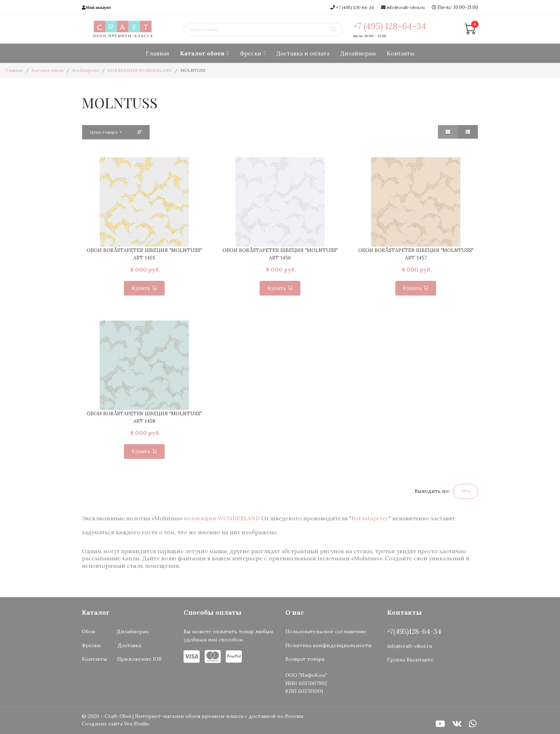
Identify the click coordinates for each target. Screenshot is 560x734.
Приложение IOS (139, 659)
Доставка (131, 645)
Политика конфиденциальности (329, 645)
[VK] (457, 724)
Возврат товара (305, 659)
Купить (144, 288)
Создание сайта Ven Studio (116, 724)
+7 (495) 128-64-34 (355, 7)
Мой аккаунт (98, 8)
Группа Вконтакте (410, 660)
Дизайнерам (358, 53)
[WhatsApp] (473, 724)
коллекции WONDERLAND (223, 518)
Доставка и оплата (303, 53)
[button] (466, 491)
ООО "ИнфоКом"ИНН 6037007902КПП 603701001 (306, 683)
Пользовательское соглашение (326, 631)
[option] (144, 202)
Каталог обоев (202, 53)
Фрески (251, 53)
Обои (89, 631)
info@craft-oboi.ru (406, 7)
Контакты (401, 53)
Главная (157, 53)
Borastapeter (370, 518)
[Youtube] (440, 724)
